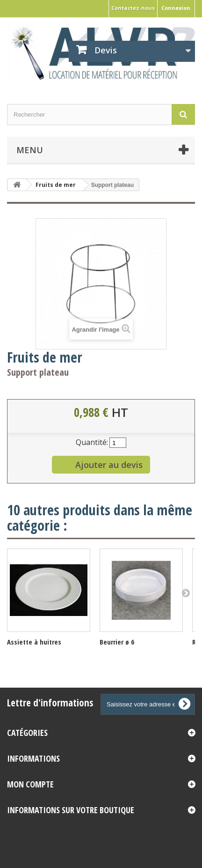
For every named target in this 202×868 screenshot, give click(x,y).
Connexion (176, 8)
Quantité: (92, 442)
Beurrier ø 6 (117, 642)
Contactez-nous (133, 8)
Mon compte (30, 784)
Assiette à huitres (34, 642)
